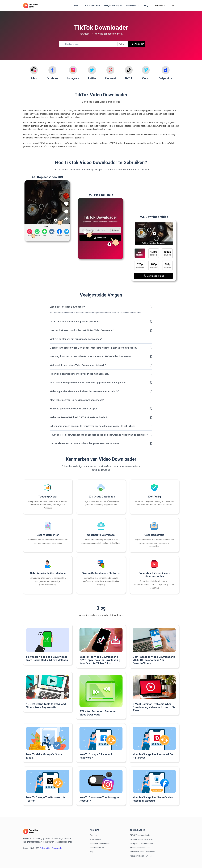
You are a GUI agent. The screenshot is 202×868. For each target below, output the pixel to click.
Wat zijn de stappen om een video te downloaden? (76, 339)
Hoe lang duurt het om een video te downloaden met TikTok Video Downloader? (91, 356)
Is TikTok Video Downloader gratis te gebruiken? (75, 322)
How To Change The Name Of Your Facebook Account (153, 799)
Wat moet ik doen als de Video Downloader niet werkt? (78, 365)
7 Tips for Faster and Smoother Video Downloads (98, 713)
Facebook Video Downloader (141, 839)
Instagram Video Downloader (142, 844)
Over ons (93, 835)
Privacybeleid (95, 839)
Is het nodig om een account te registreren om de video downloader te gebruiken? (92, 426)
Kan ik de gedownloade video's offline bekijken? (74, 409)
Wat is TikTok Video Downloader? (67, 307)
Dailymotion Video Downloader (142, 852)
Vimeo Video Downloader (140, 848)
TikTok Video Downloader (140, 835)
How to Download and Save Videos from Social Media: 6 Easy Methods (47, 658)
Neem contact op (97, 848)
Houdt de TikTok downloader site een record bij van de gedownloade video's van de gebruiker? (99, 435)
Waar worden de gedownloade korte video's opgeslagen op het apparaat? (88, 383)
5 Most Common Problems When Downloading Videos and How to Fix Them (154, 707)
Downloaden (136, 44)
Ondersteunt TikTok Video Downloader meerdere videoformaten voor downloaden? (93, 348)
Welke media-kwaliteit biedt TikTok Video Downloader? (78, 417)
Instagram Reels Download (141, 856)
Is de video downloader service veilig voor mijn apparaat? (79, 374)
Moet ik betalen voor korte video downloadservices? (77, 400)
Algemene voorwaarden (100, 844)
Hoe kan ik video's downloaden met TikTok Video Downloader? (82, 330)
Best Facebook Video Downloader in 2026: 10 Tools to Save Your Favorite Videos (154, 660)
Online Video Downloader (51, 848)
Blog (92, 852)
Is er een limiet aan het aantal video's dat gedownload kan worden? (84, 443)
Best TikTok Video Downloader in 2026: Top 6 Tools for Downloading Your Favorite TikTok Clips (100, 660)
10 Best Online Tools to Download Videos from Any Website (46, 706)
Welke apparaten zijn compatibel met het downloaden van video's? (84, 391)
